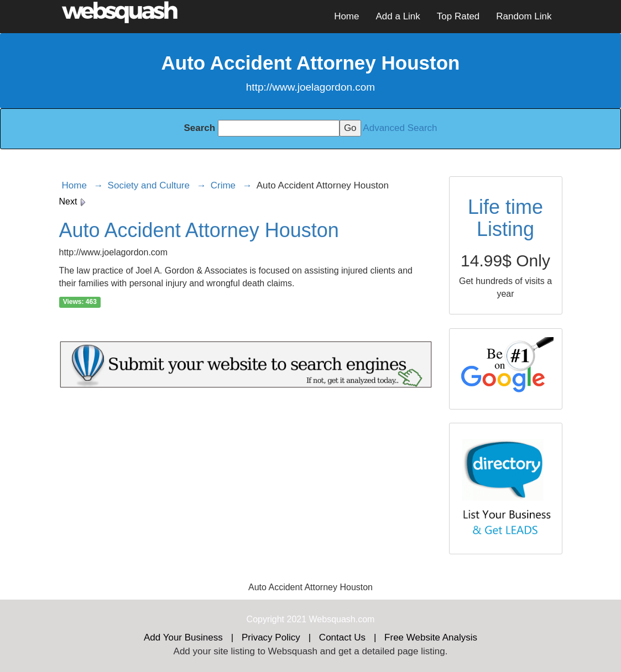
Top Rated (458, 16)
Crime (223, 185)
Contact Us (342, 637)
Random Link (524, 16)
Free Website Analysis (431, 637)
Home (346, 16)
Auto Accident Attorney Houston (199, 230)
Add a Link (398, 16)
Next (73, 201)
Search (199, 128)
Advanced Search (400, 128)
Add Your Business (183, 637)
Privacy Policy (271, 637)
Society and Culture (149, 185)
